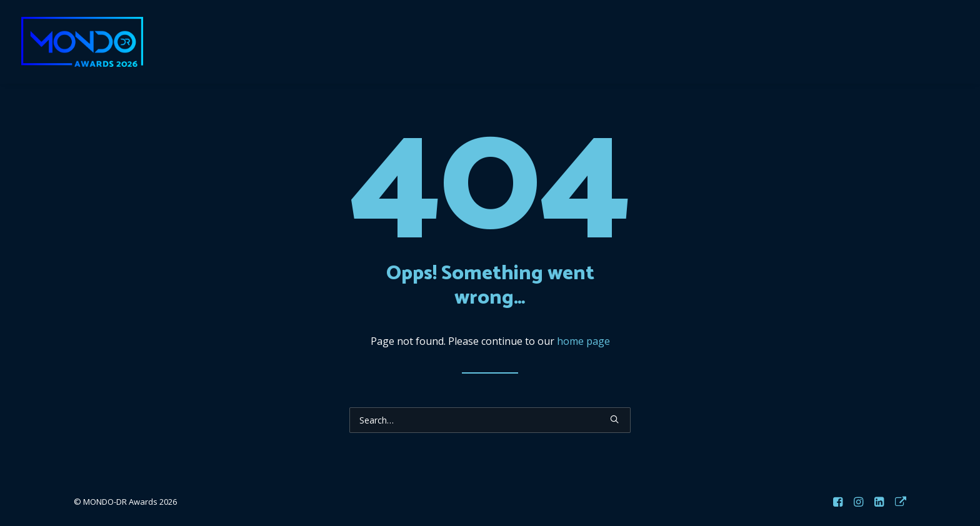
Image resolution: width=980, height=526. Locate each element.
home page (583, 341)
